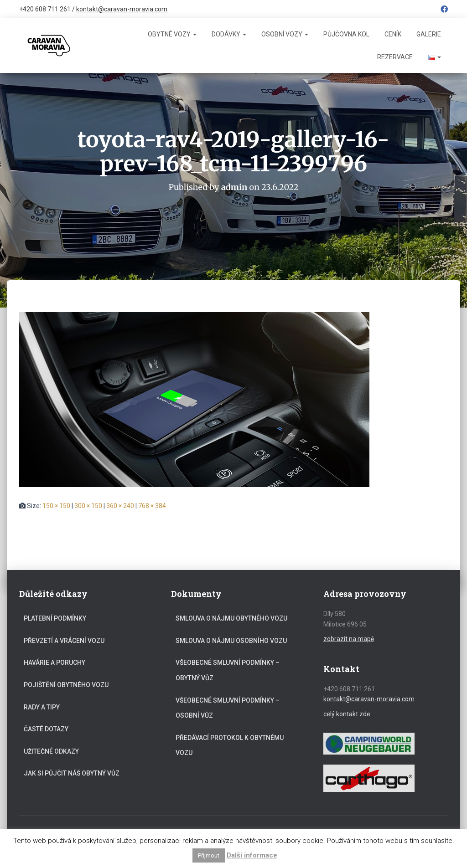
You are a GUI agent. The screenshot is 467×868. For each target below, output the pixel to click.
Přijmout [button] (209, 855)
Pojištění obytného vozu (66, 685)
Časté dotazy (46, 729)
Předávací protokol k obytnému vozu (230, 745)
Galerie (429, 34)
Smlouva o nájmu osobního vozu (231, 641)
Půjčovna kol (346, 34)
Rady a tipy (42, 707)
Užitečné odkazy (51, 751)
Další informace (252, 855)
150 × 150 (56, 506)
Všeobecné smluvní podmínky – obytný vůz (228, 670)
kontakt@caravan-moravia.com (122, 9)
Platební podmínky (55, 618)
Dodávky (229, 34)
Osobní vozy (285, 34)
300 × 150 (88, 506)
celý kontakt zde (347, 714)
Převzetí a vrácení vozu (64, 641)
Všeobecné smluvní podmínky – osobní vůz (228, 708)
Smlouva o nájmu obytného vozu (231, 618)
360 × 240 (120, 506)
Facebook (444, 10)
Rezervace (395, 57)
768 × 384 (152, 506)
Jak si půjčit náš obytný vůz (72, 773)
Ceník (393, 34)
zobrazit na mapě (349, 639)
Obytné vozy (172, 34)
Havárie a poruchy (54, 663)
